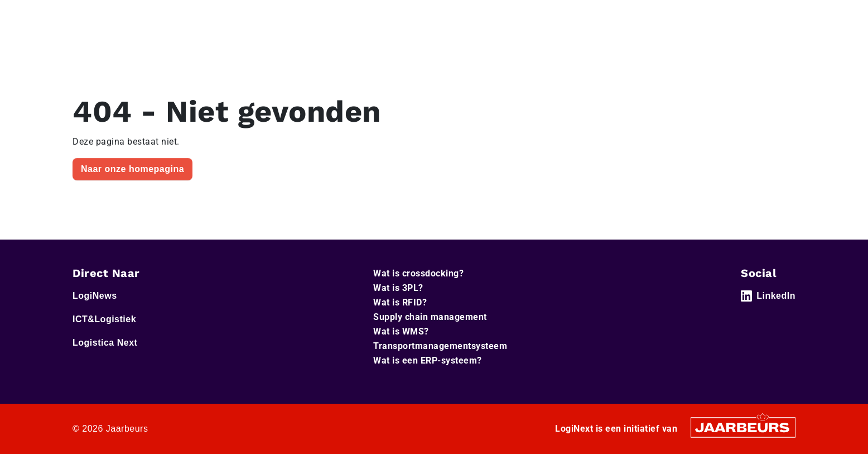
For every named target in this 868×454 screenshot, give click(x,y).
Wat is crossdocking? (418, 273)
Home (83, 16)
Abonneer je (763, 50)
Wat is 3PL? (398, 288)
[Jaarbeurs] (743, 427)
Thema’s (626, 49)
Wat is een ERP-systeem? (428, 360)
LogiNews (120, 16)
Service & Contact (524, 16)
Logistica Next (231, 16)
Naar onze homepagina (132, 169)
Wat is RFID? (400, 302)
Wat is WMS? (401, 331)
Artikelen (698, 49)
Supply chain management (430, 317)
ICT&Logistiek (171, 16)
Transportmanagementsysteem (440, 346)
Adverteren (588, 16)
